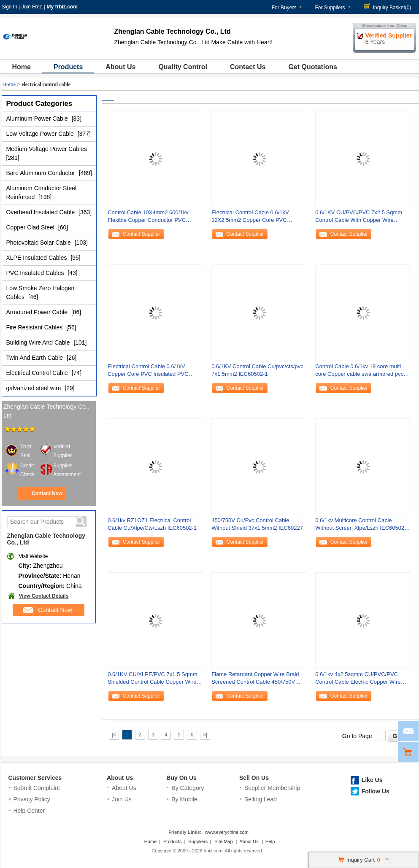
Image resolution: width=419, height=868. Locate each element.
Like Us (372, 780)
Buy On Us (181, 778)
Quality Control (183, 67)
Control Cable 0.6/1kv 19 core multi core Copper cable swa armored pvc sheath (359, 372)
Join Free (32, 7)
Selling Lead (261, 799)
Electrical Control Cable (38, 373)
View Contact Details (44, 596)
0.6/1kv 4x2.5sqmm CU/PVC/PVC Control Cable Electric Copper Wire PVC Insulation (358, 680)
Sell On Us (254, 778)
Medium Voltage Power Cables (47, 149)
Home (22, 67)
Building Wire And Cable (39, 342)
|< (114, 735)
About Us (120, 67)
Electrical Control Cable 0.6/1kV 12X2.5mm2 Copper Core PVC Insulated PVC (250, 218)
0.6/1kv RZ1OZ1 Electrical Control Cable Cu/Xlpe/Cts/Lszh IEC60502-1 (152, 524)
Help (270, 841)
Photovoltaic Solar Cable (39, 243)
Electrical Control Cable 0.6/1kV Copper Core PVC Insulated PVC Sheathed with (148, 372)
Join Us (122, 799)
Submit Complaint (37, 788)
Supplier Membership (272, 788)
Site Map (223, 841)
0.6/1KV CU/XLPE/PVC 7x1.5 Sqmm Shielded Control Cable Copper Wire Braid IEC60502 (152, 680)
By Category (188, 788)
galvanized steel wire (35, 388)
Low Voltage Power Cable (41, 134)
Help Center (29, 811)
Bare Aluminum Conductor (42, 173)
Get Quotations (313, 67)
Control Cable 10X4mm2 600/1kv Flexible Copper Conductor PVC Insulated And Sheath (148, 218)
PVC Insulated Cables (36, 273)
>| (205, 735)
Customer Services (35, 778)
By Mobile (184, 799)
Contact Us (248, 67)
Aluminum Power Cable (38, 119)
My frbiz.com (62, 7)
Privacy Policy (32, 799)
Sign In (9, 7)
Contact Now (47, 493)
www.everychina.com (226, 832)
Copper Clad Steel (31, 227)
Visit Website (34, 556)
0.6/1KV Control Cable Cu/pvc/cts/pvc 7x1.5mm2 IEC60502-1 (257, 370)
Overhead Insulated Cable (42, 212)
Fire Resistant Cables (35, 327)
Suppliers (198, 841)
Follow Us (376, 791)
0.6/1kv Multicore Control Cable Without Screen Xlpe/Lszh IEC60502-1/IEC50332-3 (361, 526)
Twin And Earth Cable (36, 358)
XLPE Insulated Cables (38, 258)
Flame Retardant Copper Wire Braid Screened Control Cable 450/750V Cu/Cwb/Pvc (255, 680)
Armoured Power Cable (38, 312)
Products (68, 67)
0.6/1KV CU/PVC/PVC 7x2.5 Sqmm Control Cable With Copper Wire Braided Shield (359, 218)
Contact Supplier (142, 234)
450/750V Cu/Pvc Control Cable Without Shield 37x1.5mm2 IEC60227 (257, 524)
